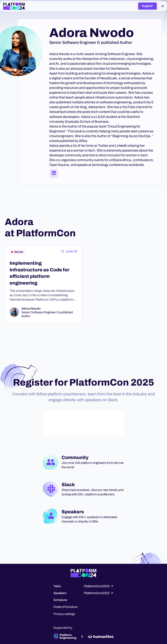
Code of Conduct (66, 607)
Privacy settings (64, 614)
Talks (57, 586)
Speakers (60, 593)
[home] (14, 6)
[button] (163, 6)
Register (147, 6)
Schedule (60, 600)
